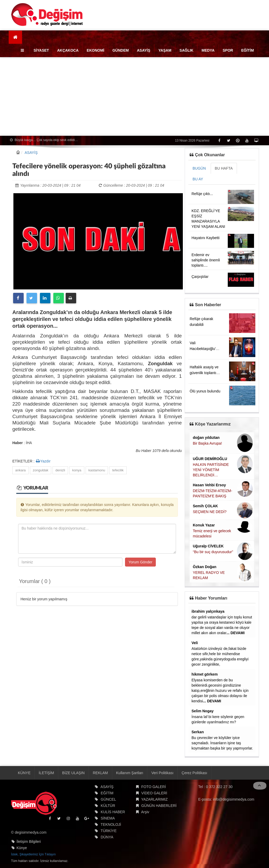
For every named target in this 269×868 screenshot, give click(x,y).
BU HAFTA (224, 168)
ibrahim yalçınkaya (208, 611)
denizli (60, 470)
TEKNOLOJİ (111, 824)
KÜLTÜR (108, 806)
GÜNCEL (108, 799)
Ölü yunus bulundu (205, 391)
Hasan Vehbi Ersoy (209, 485)
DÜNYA (107, 837)
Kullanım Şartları (130, 773)
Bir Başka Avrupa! (207, 443)
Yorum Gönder (140, 562)
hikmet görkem (205, 674)
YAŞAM (165, 50)
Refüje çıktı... (202, 194)
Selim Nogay (203, 711)
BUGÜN (199, 168)
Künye (22, 848)
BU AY (198, 179)
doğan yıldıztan (206, 438)
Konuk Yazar (204, 525)
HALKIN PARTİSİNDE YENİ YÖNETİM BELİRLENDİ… (211, 470)
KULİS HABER (113, 812)
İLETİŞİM (46, 773)
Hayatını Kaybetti (206, 238)
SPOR (228, 50)
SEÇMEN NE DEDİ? (210, 512)
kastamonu (97, 470)
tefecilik (118, 470)
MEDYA (208, 50)
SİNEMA (108, 818)
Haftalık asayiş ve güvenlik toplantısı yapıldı (204, 373)
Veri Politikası (162, 773)
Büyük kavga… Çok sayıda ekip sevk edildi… (44, 140)
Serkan (198, 732)
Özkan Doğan (205, 567)
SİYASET (41, 50)
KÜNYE (24, 773)
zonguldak (41, 470)
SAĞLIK (186, 50)
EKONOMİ (95, 50)
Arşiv (145, 812)
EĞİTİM (247, 50)
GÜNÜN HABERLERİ (159, 806)
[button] (23, 50)
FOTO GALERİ (154, 787)
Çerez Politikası (194, 773)
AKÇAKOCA (68, 50)
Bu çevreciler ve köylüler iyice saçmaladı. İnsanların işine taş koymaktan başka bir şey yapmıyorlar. (222, 743)
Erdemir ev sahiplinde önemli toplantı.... (206, 260)
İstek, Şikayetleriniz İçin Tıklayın (33, 854)
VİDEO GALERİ (154, 793)
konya (77, 470)
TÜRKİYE (109, 831)
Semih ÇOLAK (205, 506)
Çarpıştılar (200, 277)
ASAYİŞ (144, 50)
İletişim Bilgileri (29, 842)
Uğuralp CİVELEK (208, 546)
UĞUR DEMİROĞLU (210, 459)
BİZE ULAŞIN (74, 773)
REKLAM (100, 773)
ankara (20, 470)
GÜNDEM (121, 50)
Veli (195, 643)
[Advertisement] (134, 96)
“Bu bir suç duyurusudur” (213, 552)
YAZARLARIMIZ (154, 799)
